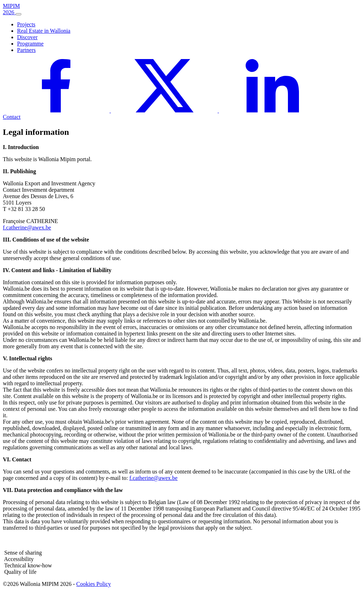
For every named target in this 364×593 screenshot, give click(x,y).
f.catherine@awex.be (27, 227)
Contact (12, 117)
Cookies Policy (94, 584)
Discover (27, 37)
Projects (26, 24)
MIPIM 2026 (11, 9)
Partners (26, 50)
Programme (30, 44)
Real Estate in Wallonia (44, 31)
